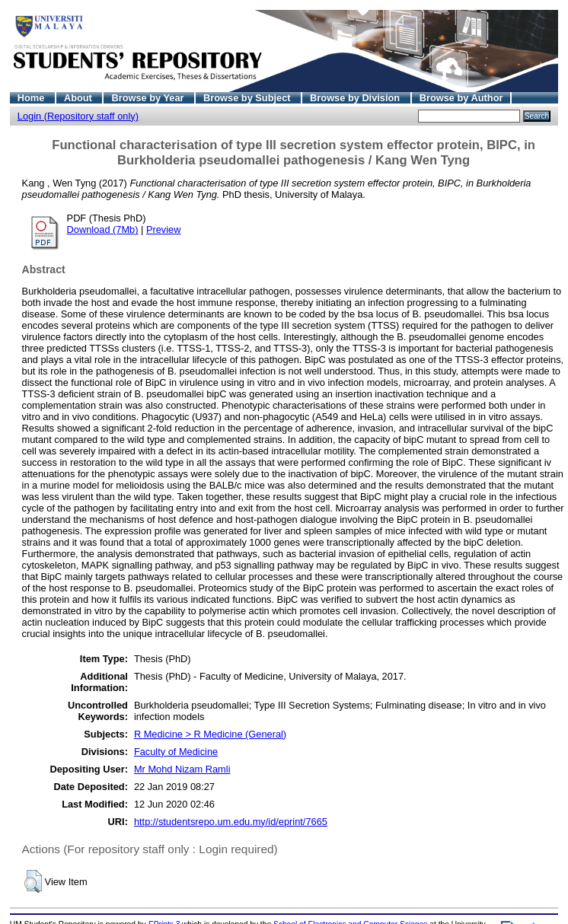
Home (32, 98)
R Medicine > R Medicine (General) (210, 734)
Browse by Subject (248, 98)
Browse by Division (356, 98)
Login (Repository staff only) (78, 116)
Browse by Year (149, 98)
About (80, 98)
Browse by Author (461, 98)
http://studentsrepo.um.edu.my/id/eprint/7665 (231, 822)
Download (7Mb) (103, 229)
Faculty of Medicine (176, 752)
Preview (164, 229)
